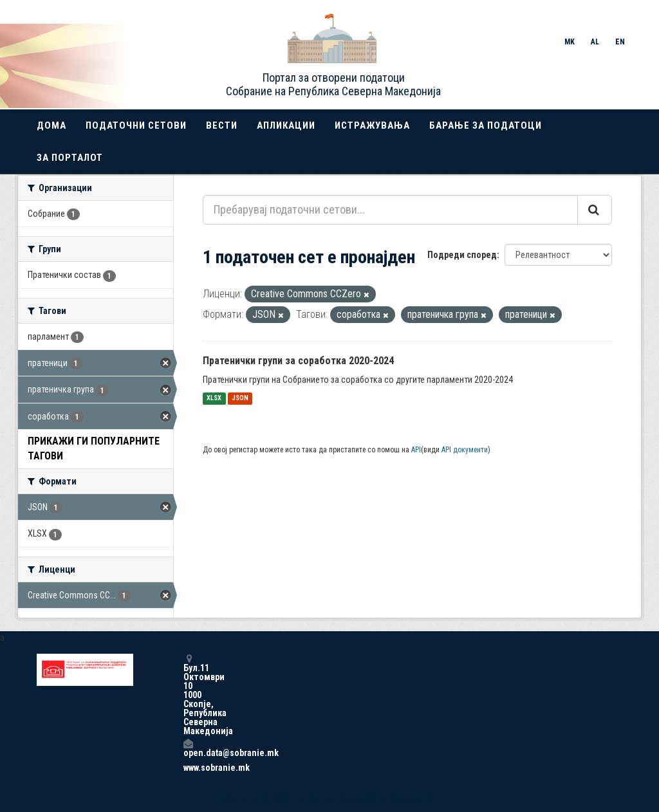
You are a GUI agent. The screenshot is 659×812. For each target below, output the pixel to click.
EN (620, 42)
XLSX (214, 399)
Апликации (286, 125)
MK (570, 42)
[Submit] (595, 210)
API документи (465, 450)
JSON (240, 399)
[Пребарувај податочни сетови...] (390, 210)
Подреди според (462, 255)
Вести (222, 125)
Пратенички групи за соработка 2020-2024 (298, 361)
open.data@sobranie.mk (188, 748)
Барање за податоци (486, 125)
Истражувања (372, 125)
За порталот (70, 158)
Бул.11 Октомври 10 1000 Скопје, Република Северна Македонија (188, 695)
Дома (51, 125)
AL (595, 42)
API (416, 450)
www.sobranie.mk (188, 768)
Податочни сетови (136, 125)
